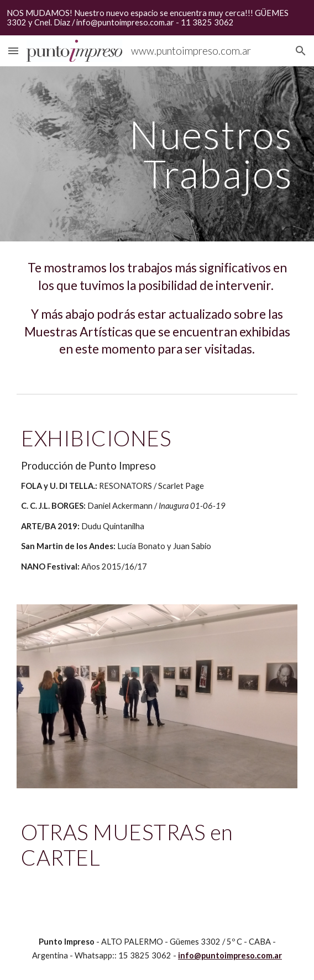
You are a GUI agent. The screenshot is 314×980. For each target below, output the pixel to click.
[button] (13, 51)
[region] (157, 18)
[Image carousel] (157, 696)
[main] (157, 154)
